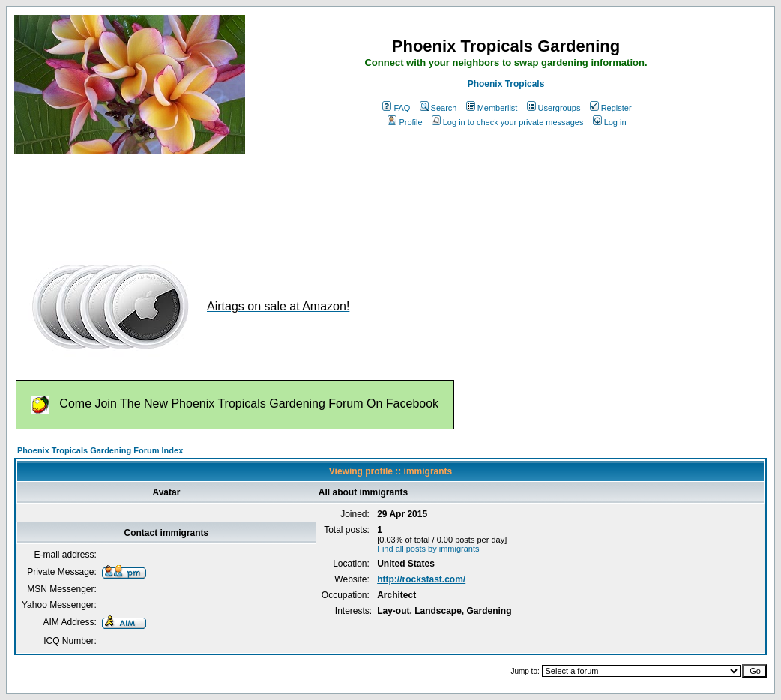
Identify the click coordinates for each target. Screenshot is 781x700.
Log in (610, 122)
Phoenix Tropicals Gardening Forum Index (100, 450)
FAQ (396, 108)
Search (438, 108)
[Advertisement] (287, 201)
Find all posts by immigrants (428, 549)
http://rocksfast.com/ (421, 579)
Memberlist (492, 108)
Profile (405, 122)
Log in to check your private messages (508, 122)
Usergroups (554, 108)
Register (611, 108)
